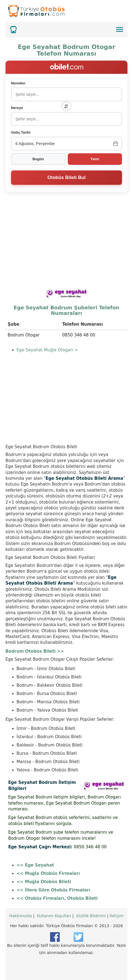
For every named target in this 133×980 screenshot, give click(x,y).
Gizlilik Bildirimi (91, 916)
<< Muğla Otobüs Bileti (44, 882)
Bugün (38, 159)
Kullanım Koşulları (54, 916)
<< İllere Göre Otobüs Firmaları (54, 890)
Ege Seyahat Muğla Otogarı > (47, 350)
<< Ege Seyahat (35, 865)
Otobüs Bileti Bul (67, 177)
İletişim (117, 916)
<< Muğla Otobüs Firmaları (48, 873)
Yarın (95, 159)
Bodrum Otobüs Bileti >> (35, 651)
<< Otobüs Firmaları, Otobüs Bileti (57, 898)
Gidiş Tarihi (21, 132)
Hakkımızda (21, 916)
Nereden (18, 83)
